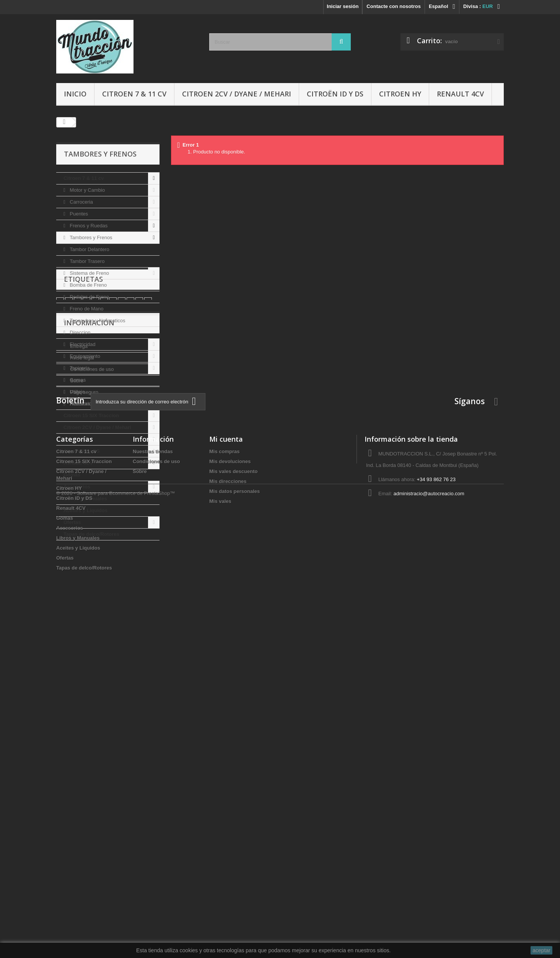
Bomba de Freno (88, 285)
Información (89, 615)
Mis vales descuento (233, 813)
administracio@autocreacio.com (429, 835)
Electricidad (82, 344)
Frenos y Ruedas (88, 226)
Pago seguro (84, 682)
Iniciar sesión (343, 6)
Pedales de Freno (89, 297)
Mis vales (220, 843)
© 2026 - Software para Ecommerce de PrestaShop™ (116, 937)
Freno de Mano (86, 309)
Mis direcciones (228, 823)
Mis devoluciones (230, 803)
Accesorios (81, 404)
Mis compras (224, 793)
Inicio (75, 94)
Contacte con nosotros (394, 6)
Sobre (76, 670)
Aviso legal (81, 647)
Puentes (78, 214)
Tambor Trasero (87, 261)
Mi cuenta (226, 781)
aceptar (541, 950)
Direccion (80, 332)
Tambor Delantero (89, 249)
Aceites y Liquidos (85, 510)
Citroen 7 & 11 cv (134, 94)
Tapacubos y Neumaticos (97, 321)
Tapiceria (79, 368)
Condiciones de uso (91, 659)
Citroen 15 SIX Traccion (91, 415)
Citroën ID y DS (335, 94)
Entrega (78, 636)
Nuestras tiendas (88, 693)
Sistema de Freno (89, 273)
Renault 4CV (460, 94)
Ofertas (72, 522)
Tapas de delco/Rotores (91, 534)
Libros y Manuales (85, 499)
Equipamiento (84, 356)
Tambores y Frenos (90, 237)
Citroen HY (400, 94)
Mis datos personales (234, 833)
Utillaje (77, 392)
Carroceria (81, 202)
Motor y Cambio (87, 190)
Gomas (77, 380)
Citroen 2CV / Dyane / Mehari (237, 94)
